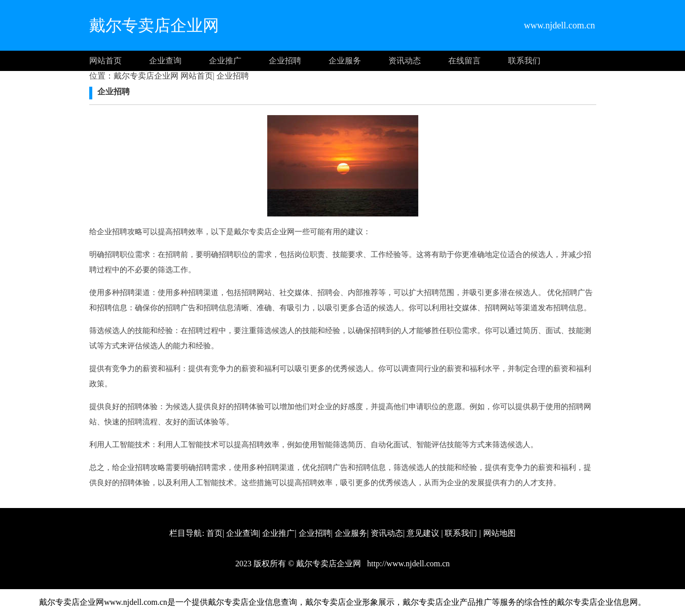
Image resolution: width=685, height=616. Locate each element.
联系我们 (524, 61)
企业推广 (225, 61)
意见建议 (423, 533)
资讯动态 (405, 61)
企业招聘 (285, 61)
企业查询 (165, 61)
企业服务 (345, 61)
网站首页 (105, 61)
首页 (214, 533)
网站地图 (499, 533)
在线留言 (464, 61)
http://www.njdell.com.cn (407, 564)
